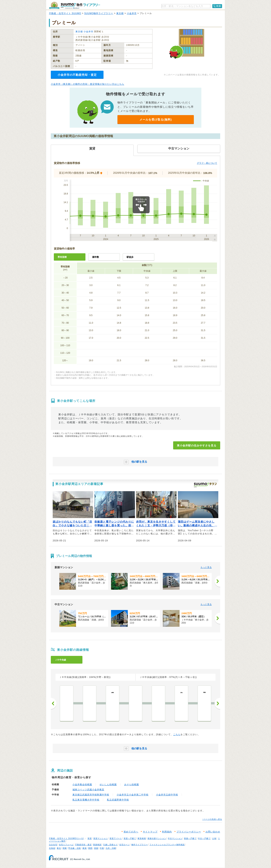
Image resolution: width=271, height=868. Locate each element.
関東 (65, 848)
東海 (84, 848)
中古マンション (175, 838)
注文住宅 (53, 845)
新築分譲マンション (157, 838)
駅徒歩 (130, 257)
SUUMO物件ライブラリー (99, 13)
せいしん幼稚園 (108, 785)
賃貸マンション (101, 838)
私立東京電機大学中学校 (86, 800)
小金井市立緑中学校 (167, 795)
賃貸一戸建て (130, 838)
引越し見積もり (110, 845)
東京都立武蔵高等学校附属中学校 (91, 795)
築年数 (96, 257)
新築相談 (97, 845)
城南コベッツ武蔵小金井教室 (88, 790)
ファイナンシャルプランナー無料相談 (167, 845)
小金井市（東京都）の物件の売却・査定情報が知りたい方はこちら (88, 84)
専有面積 (62, 257)
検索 (219, 6)
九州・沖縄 (111, 848)
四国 (96, 848)
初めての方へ (131, 832)
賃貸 (90, 838)
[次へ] (217, 581)
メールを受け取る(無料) (156, 120)
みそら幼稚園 (132, 785)
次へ (217, 703)
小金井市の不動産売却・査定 (77, 75)
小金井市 (132, 13)
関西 (90, 848)
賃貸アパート (116, 838)
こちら (177, 734)
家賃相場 (142, 838)
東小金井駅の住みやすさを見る (197, 445)
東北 (59, 848)
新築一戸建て (190, 838)
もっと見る (206, 567)
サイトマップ (150, 832)
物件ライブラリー (140, 845)
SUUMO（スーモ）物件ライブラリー (75, 5)
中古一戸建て (204, 838)
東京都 (120, 13)
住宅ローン (124, 845)
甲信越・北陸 (75, 848)
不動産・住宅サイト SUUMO (65, 13)
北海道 (52, 848)
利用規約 (167, 832)
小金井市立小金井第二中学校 (133, 795)
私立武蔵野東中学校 (118, 800)
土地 (214, 838)
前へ (54, 703)
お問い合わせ (213, 832)
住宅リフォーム (66, 845)
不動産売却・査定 (83, 845)
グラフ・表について (207, 163)
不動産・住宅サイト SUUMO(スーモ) (67, 838)
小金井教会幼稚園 (82, 785)
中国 (102, 848)
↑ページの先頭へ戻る (212, 819)
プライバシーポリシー (189, 832)
